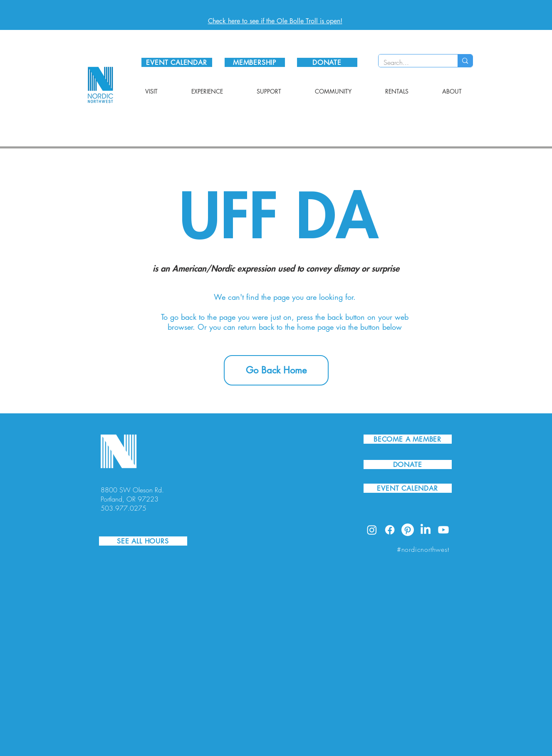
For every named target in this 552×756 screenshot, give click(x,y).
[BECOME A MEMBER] (408, 439)
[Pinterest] (408, 530)
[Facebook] (390, 530)
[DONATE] (327, 62)
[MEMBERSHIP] (255, 62)
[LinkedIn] (426, 530)
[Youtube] (443, 530)
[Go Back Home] (276, 370)
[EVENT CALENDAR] (177, 62)
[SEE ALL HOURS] (143, 541)
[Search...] (412, 62)
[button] (152, 91)
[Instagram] (372, 530)
